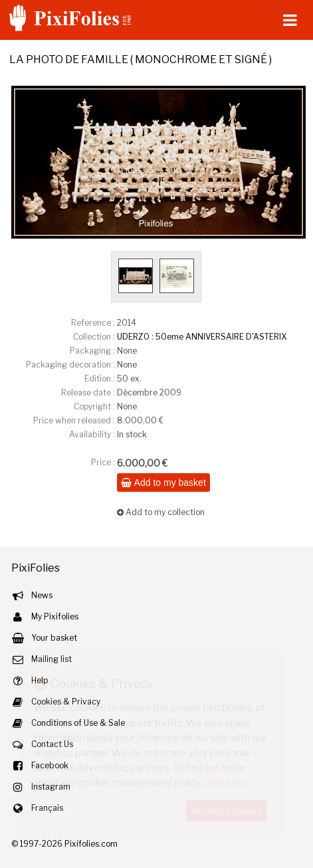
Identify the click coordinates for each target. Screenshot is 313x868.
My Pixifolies (55, 616)
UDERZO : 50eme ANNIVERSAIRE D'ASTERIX (202, 337)
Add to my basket (163, 483)
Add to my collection (161, 512)
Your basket (54, 638)
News (42, 595)
